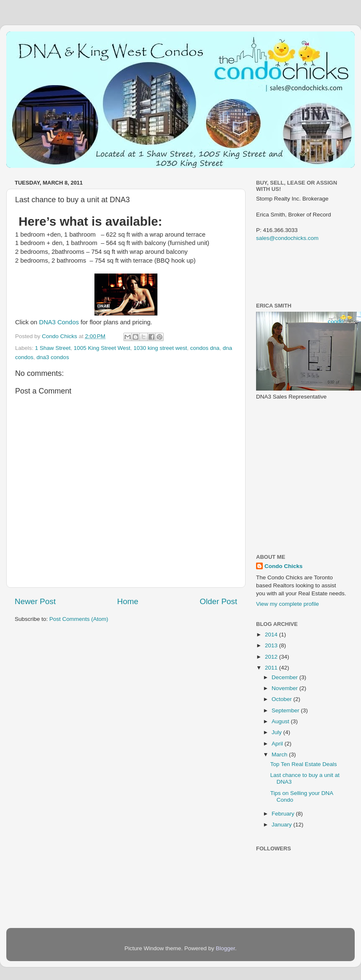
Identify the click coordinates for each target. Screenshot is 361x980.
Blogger (225, 948)
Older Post (218, 601)
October (283, 699)
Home (128, 601)
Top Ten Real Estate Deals (304, 764)
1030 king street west (160, 348)
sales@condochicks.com (287, 238)
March (280, 755)
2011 (272, 668)
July (277, 732)
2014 (272, 635)
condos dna (205, 348)
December (285, 677)
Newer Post (35, 601)
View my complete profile (288, 604)
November (285, 688)
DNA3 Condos (59, 322)
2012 (272, 657)
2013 (272, 645)
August (281, 721)
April (278, 744)
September (286, 710)
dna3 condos (53, 357)
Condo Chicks (60, 336)
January (283, 825)
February (284, 814)
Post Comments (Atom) (79, 619)
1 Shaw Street (53, 348)
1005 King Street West (102, 348)
